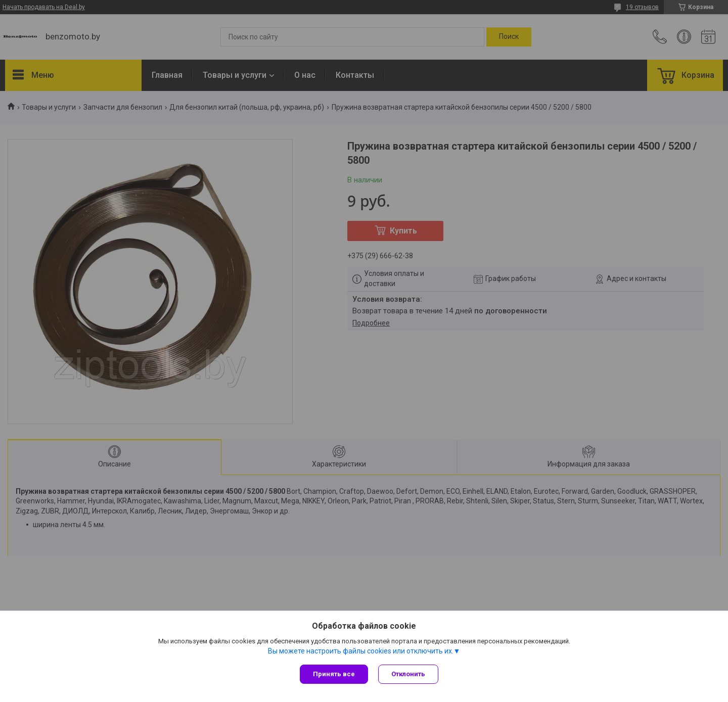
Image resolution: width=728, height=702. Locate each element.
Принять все (334, 674)
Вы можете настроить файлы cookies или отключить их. (361, 651)
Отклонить (408, 674)
